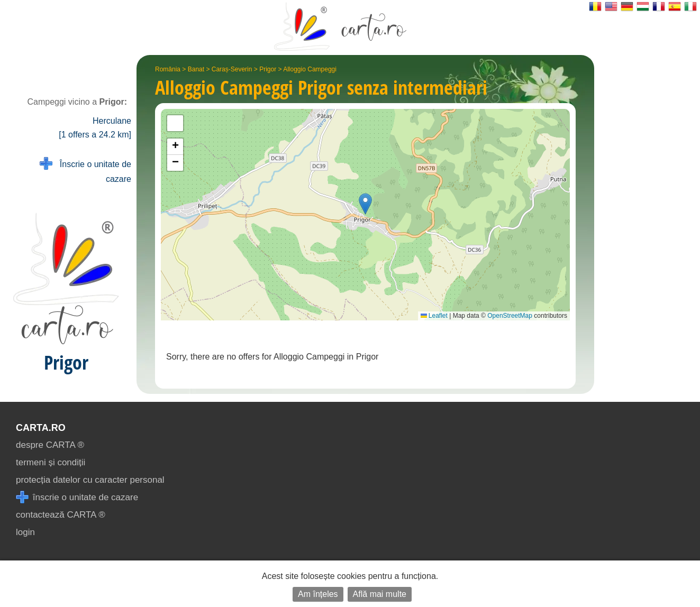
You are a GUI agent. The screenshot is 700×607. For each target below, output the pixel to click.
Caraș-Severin (232, 69)
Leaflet (434, 316)
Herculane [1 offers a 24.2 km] (95, 128)
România (168, 69)
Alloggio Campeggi (310, 69)
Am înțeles (318, 594)
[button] (365, 204)
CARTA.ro (41, 428)
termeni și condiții (51, 462)
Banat (196, 69)
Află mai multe (380, 594)
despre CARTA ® (50, 445)
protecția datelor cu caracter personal (90, 480)
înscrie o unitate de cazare (77, 497)
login (25, 532)
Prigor (268, 69)
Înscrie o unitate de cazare (85, 171)
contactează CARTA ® (61, 515)
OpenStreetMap (510, 316)
